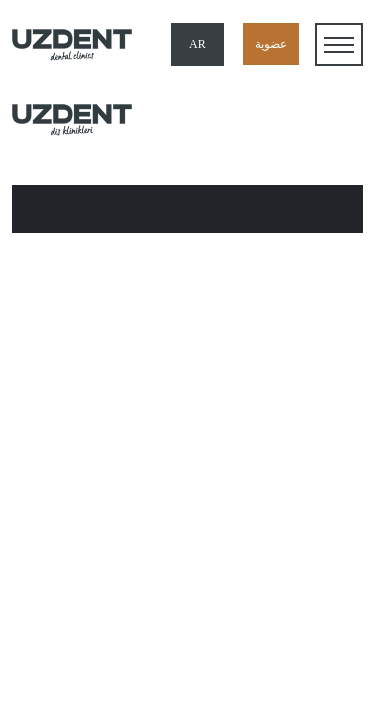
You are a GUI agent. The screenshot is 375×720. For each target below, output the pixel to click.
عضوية (271, 44)
